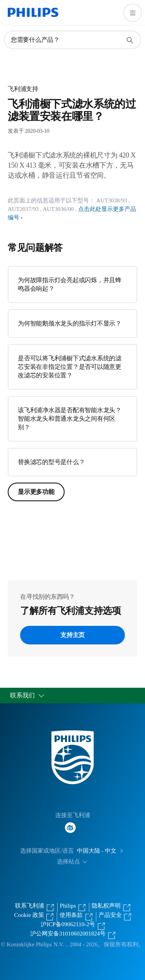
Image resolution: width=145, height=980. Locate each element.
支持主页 (72, 635)
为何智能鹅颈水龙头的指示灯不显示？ (70, 323)
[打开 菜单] (133, 13)
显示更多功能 (36, 492)
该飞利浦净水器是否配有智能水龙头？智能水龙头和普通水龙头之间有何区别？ (70, 419)
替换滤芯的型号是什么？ (51, 462)
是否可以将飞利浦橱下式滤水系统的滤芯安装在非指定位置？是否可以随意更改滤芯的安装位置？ (70, 367)
